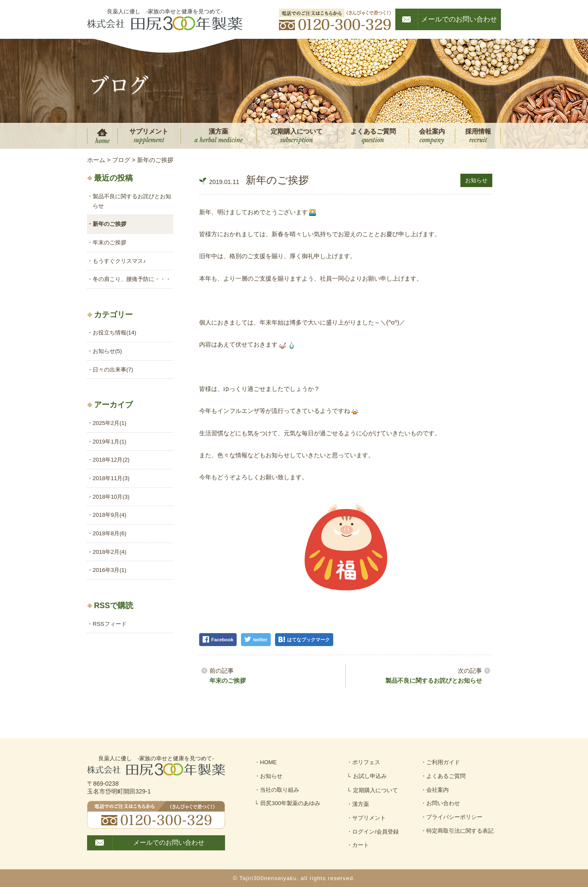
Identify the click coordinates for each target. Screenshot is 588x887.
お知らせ (476, 180)
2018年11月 (111, 478)
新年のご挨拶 (109, 224)
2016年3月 (109, 570)
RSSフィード (110, 624)
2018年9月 (109, 515)
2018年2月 (109, 552)
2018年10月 (111, 497)
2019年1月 (109, 442)
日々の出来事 (113, 370)
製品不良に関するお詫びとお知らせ (434, 681)
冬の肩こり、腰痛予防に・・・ (132, 279)
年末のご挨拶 (228, 681)
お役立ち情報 (114, 333)
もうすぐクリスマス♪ (119, 261)
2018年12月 (111, 460)
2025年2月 (109, 423)
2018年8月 (109, 533)
